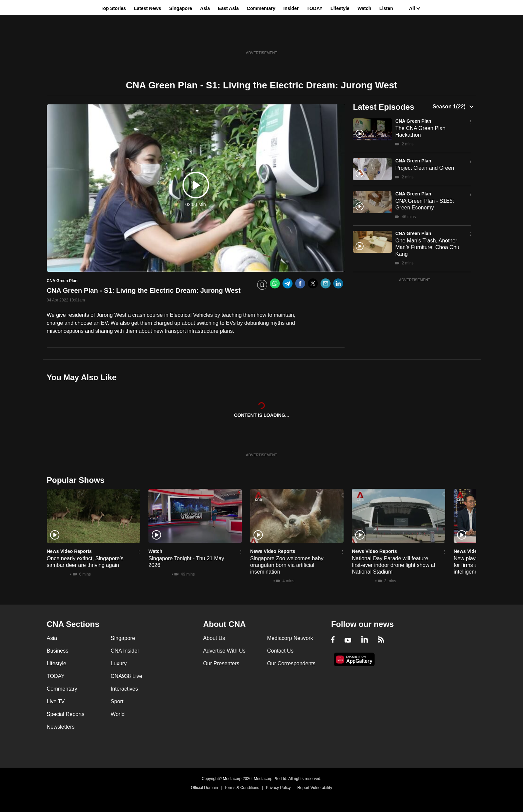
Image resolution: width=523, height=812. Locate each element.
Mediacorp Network (290, 638)
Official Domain (204, 788)
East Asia (228, 38)
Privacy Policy (278, 788)
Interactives (124, 689)
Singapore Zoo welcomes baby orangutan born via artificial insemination (287, 565)
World (118, 714)
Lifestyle (340, 38)
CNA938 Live (126, 676)
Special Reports (66, 714)
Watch (364, 38)
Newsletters (61, 727)
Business (58, 651)
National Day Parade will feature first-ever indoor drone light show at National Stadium (394, 565)
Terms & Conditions (242, 788)
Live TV (56, 701)
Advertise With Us (224, 651)
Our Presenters (221, 663)
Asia (205, 38)
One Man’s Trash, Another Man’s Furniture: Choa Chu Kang (427, 247)
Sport (117, 701)
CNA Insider (125, 651)
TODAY (314, 38)
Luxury (119, 663)
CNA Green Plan (413, 121)
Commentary (261, 38)
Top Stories (113, 38)
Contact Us (280, 651)
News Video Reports (69, 551)
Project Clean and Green (425, 168)
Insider (291, 38)
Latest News (148, 38)
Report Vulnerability (315, 788)
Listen (386, 38)
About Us (214, 638)
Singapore (180, 38)
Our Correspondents (291, 663)
